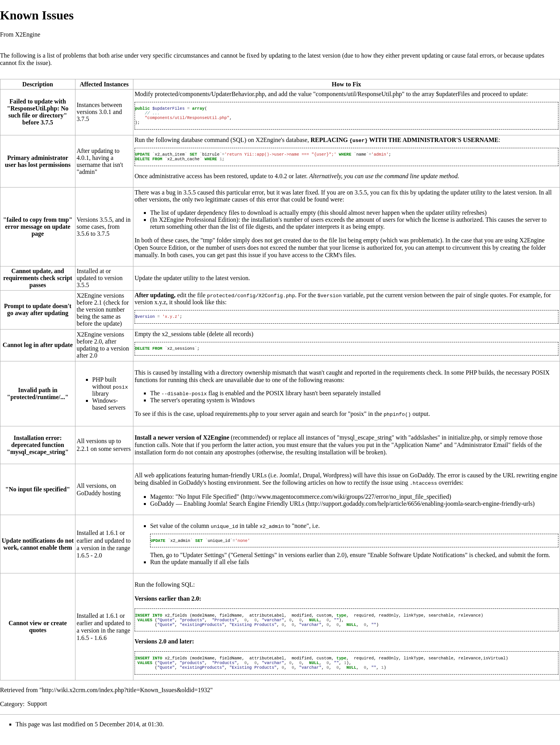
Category (11, 714)
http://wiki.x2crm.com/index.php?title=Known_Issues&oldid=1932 (126, 701)
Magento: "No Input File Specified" (195, 502)
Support (37, 714)
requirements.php (237, 420)
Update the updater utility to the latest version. (192, 283)
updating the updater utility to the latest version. (478, 197)
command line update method (421, 181)
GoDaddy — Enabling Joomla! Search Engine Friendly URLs (227, 509)
